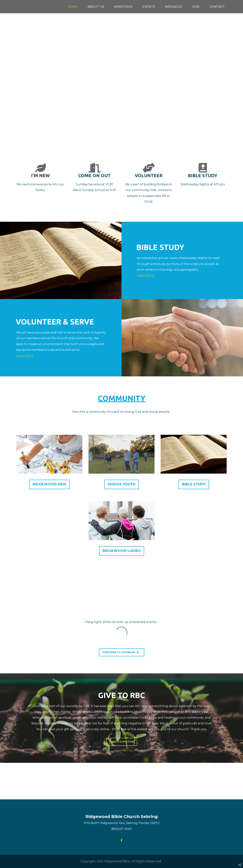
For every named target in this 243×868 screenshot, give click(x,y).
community (122, 398)
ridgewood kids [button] (49, 484)
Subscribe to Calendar (122, 652)
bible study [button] (194, 484)
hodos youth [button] (122, 484)
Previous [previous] (7, 76)
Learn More (145, 275)
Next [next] (236, 76)
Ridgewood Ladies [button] (122, 551)
